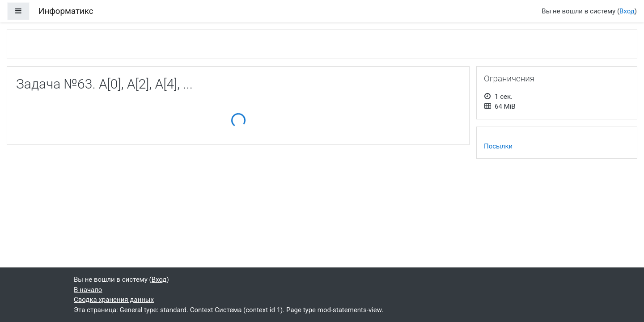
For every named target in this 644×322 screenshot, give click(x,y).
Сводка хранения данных (114, 300)
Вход (627, 11)
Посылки (498, 146)
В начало (88, 290)
